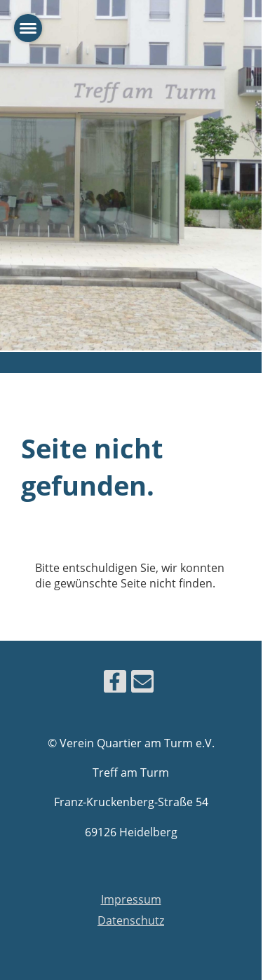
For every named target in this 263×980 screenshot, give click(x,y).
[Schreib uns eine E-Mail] (142, 684)
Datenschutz (131, 920)
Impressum (131, 899)
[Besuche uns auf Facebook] (115, 684)
